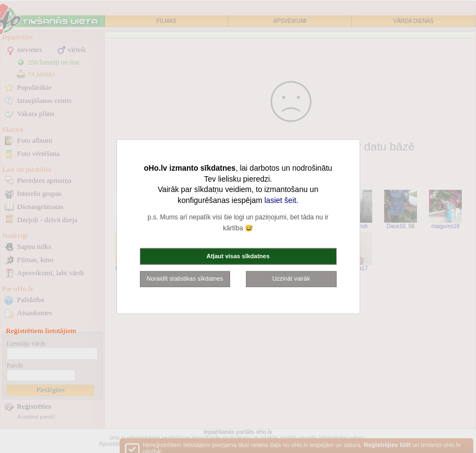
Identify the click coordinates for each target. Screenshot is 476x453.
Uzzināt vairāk (291, 278)
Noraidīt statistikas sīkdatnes (185, 278)
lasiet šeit (280, 200)
